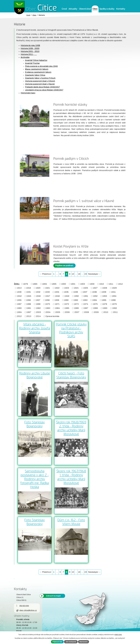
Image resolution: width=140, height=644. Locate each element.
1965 (104, 300)
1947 (48, 296)
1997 (29, 312)
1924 (76, 288)
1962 (76, 300)
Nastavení (84, 642)
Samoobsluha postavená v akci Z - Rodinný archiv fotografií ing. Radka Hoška (35, 479)
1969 (38, 304)
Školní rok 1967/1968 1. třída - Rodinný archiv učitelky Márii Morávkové (71, 477)
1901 (73, 284)
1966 (113, 300)
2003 (38, 312)
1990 (105, 308)
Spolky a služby (107, 9)
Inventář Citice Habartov (36, 60)
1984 (57, 308)
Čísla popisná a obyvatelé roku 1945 (41, 66)
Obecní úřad (85, 9)
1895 (54, 284)
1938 (94, 292)
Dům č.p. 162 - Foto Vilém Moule (71, 522)
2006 (67, 312)
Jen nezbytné (71, 642)
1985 (67, 308)
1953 (105, 296)
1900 (64, 284)
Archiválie (25, 57)
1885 (35, 284)
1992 (115, 308)
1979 (114, 304)
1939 (104, 292)
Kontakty (121, 9)
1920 (38, 288)
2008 (87, 312)
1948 (57, 296)
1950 (76, 296)
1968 (29, 304)
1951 (86, 296)
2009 (96, 312)
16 (79, 274)
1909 (92, 284)
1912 (120, 284)
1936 (76, 292)
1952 (95, 296)
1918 (29, 288)
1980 (19, 308)
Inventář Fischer (32, 63)
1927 (95, 288)
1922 (57, 288)
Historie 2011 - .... (29, 54)
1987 (86, 308)
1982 (38, 308)
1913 (19, 288)
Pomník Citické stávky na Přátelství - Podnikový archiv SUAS (71, 330)
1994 (19, 312)
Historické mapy (28, 93)
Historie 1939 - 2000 (30, 48)
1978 (105, 304)
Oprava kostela (52, 316)
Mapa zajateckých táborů (37, 69)
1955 (19, 300)
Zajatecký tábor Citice (35, 75)
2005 (58, 312)
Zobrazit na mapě (53, 596)
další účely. (118, 635)
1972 (67, 304)
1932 (38, 292)
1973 (76, 304)
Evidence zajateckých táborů (38, 72)
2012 (19, 316)
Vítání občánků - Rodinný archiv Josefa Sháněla (35, 328)
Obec (95, 9)
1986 (76, 308)
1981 (29, 308)
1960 (66, 300)
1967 (19, 304)
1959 (57, 300)
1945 (29, 296)
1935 (66, 292)
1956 (28, 300)
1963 (85, 300)
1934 (57, 292)
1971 (57, 304)
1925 (86, 288)
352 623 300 (23, 606)
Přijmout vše (57, 642)
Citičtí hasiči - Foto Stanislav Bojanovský (71, 375)
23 (86, 274)
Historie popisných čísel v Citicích (40, 81)
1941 (113, 292)
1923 (67, 288)
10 (73, 274)
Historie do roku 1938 (30, 45)
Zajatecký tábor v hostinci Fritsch (40, 78)
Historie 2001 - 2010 (30, 51)
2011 (115, 312)
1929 (114, 288)
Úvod (64, 9)
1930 (19, 292)
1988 (95, 308)
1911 (111, 284)
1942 (19, 296)
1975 (95, 304)
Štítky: (17, 284)
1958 (47, 300)
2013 (29, 316)
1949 (67, 296)
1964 (95, 300)
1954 (114, 296)
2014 (38, 316)
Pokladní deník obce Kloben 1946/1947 (42, 87)
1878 (26, 284)
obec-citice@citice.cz (27, 610)
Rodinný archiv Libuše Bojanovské (35, 375)
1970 (48, 304)
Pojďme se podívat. (64, 266)
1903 (83, 284)
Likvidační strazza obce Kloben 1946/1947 (44, 90)
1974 (86, 304)
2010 (106, 312)
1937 (85, 292)
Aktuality (73, 9)
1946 (38, 296)
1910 (102, 284)
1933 (47, 292)
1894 (45, 284)
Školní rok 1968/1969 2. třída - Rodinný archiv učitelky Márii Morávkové (71, 428)
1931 (29, 292)
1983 (48, 308)
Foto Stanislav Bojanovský (35, 424)
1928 (105, 288)
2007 (77, 312)
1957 (38, 300)
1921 (48, 288)
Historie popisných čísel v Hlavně (40, 84)
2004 (48, 312)
